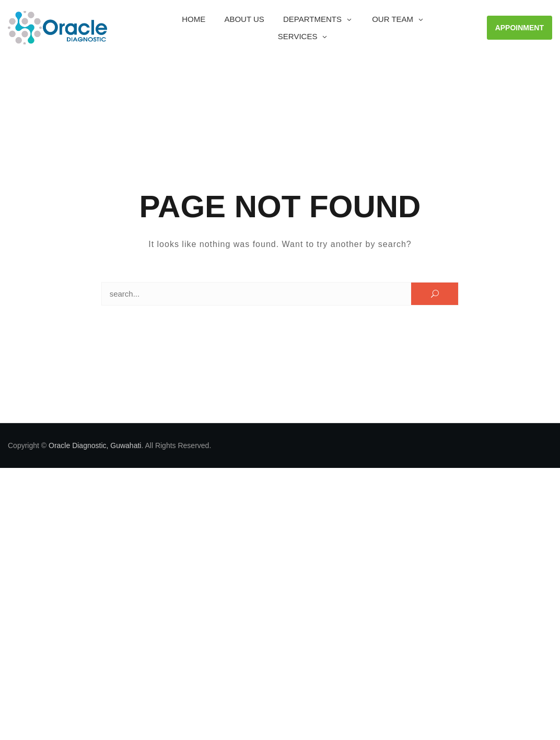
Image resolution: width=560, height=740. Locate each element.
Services (298, 36)
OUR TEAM (393, 19)
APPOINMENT (520, 28)
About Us (244, 19)
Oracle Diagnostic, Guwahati (95, 445)
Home (194, 19)
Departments (312, 19)
